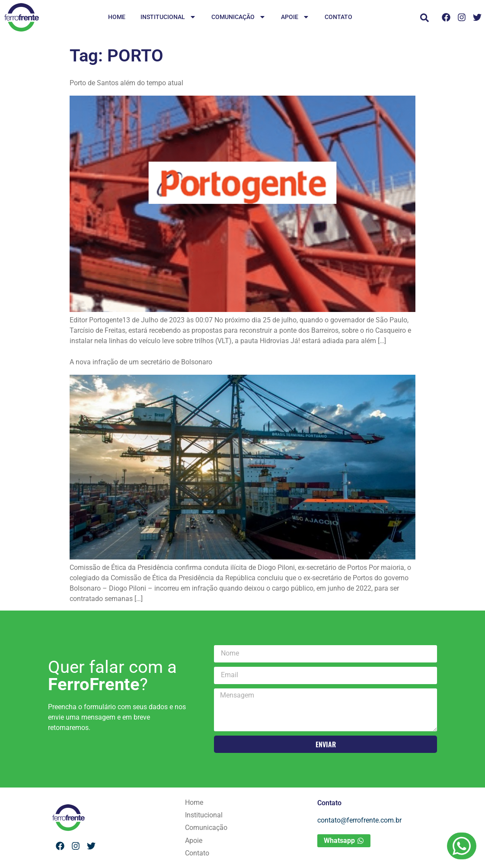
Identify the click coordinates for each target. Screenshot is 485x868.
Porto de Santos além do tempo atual (126, 83)
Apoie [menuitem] (295, 18)
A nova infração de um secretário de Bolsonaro (141, 362)
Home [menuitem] (117, 17)
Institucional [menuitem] (168, 18)
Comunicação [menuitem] (239, 18)
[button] (424, 18)
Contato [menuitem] (338, 17)
